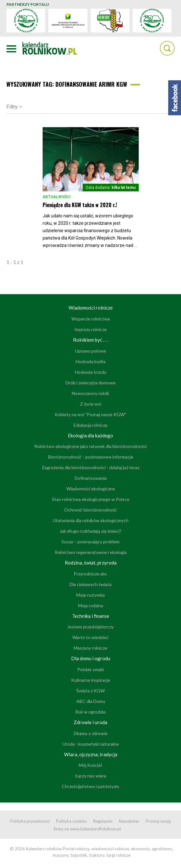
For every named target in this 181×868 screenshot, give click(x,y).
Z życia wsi (91, 404)
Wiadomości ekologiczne (91, 489)
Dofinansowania (91, 478)
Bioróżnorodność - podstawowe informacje (91, 457)
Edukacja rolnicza (90, 425)
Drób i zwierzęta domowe (91, 383)
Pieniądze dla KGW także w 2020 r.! (80, 205)
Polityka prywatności (30, 821)
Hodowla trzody (91, 372)
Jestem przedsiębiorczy (90, 627)
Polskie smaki (90, 669)
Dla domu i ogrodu (91, 658)
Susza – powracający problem (90, 542)
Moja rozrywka (90, 595)
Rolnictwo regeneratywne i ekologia (91, 552)
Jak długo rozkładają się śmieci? (90, 531)
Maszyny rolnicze (90, 648)
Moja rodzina (91, 605)
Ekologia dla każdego (90, 435)
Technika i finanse (91, 616)
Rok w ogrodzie (90, 712)
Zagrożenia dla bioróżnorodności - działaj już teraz (90, 467)
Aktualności (57, 197)
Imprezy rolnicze (90, 329)
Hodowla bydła (90, 361)
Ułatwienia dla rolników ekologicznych (91, 520)
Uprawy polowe (90, 351)
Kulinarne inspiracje (91, 680)
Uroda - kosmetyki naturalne (91, 744)
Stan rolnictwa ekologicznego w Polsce (91, 499)
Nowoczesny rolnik (90, 393)
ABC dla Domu (91, 701)
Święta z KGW (90, 691)
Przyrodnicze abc (90, 574)
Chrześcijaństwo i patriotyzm (90, 786)
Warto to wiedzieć (90, 637)
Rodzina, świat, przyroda (91, 563)
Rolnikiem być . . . (90, 340)
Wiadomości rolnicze (91, 308)
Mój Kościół (90, 765)
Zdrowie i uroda (90, 722)
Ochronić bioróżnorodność (90, 510)
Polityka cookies (71, 821)
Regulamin (103, 821)
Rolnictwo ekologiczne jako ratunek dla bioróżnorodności (90, 446)
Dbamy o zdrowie (91, 733)
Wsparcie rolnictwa (91, 319)
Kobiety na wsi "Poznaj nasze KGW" (90, 414)
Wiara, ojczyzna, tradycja (91, 754)
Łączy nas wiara (91, 776)
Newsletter (129, 821)
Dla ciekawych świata (90, 584)
